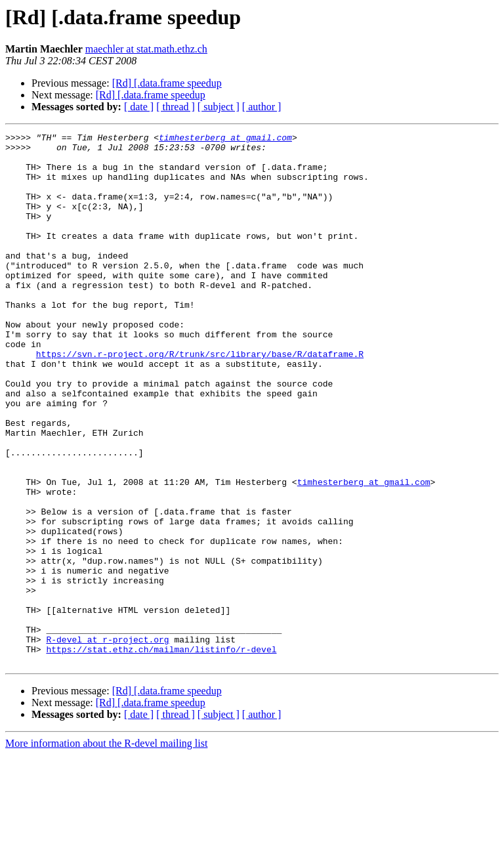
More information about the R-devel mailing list (106, 850)
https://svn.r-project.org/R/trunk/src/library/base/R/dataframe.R (200, 399)
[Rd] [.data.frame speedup (167, 83)
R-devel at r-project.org (107, 742)
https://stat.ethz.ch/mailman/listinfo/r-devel (161, 753)
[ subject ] (219, 107)
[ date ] (139, 107)
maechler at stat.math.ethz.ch (146, 49)
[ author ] (262, 107)
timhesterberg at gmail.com (225, 139)
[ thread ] (176, 107)
